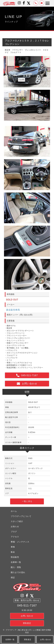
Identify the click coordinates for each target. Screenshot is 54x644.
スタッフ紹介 (17, 521)
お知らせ (15, 526)
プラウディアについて (21, 516)
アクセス (15, 537)
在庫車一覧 (16, 562)
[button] (19, 3)
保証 (13, 577)
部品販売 (15, 557)
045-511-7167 (27, 605)
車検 (13, 547)
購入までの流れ (18, 572)
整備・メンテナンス (20, 542)
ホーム (14, 511)
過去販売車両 (13, 310)
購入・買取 (16, 567)
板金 (13, 552)
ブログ (14, 532)
